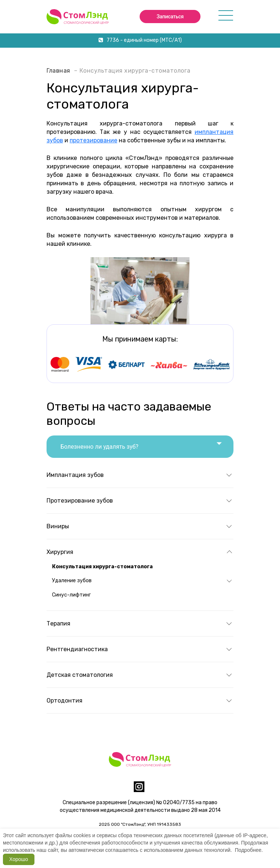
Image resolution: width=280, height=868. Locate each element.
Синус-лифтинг (71, 595)
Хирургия (60, 552)
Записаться (170, 17)
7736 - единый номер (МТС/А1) (140, 40)
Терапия (58, 623)
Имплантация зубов (75, 475)
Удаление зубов (72, 581)
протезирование (93, 140)
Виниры (58, 526)
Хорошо (19, 859)
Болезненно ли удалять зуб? (141, 444)
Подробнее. (249, 850)
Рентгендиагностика (77, 649)
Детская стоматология (80, 675)
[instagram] (139, 790)
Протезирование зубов (80, 501)
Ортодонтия (65, 701)
